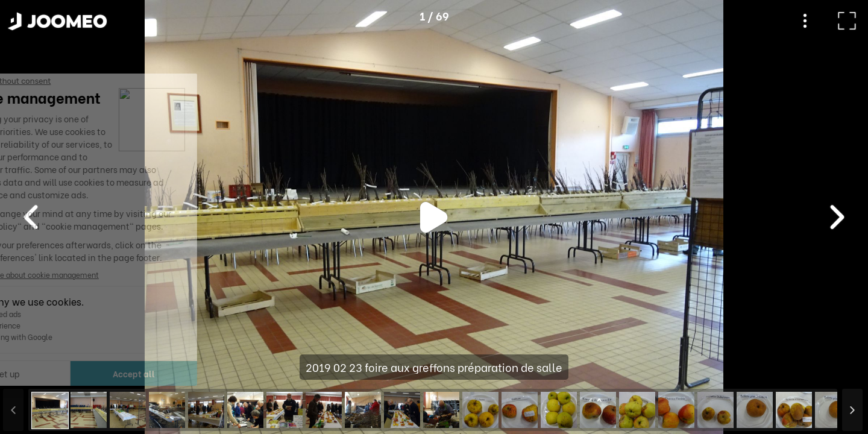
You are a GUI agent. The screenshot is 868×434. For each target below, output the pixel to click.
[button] (32, 372)
